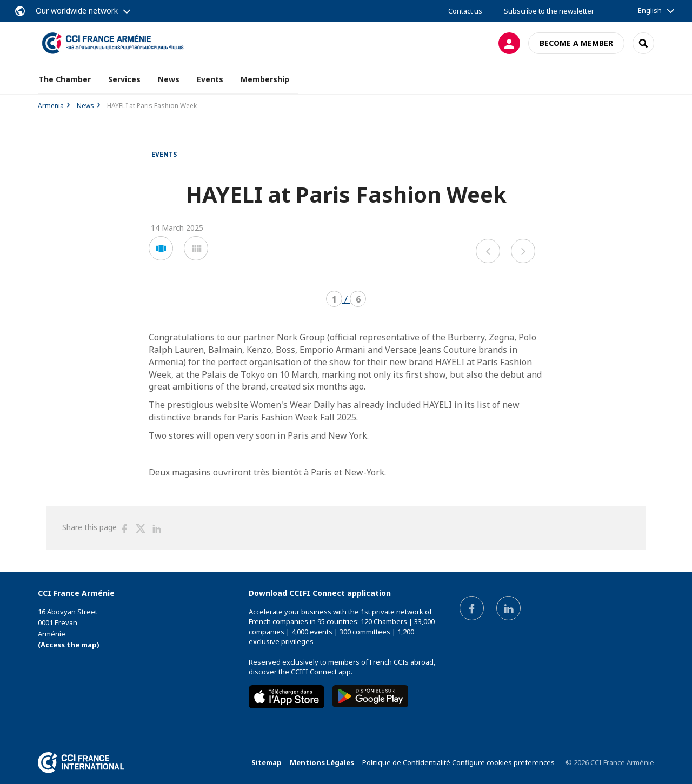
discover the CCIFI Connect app (300, 672)
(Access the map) (69, 645)
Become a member (576, 43)
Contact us (465, 11)
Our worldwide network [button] (77, 11)
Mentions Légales (322, 762)
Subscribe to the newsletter (549, 11)
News (169, 79)
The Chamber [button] (65, 79)
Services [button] (124, 79)
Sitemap (267, 762)
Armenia (51, 106)
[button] (161, 248)
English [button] (650, 10)
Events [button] (210, 79)
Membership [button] (265, 79)
